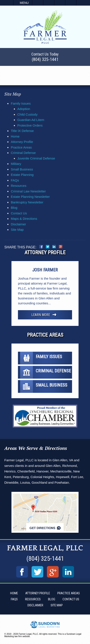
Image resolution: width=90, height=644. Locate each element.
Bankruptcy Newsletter (27, 202)
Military (16, 164)
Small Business (22, 169)
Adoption (24, 109)
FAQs (15, 180)
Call (38, 3)
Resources (19, 186)
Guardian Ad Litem (31, 120)
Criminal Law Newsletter (28, 191)
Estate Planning (22, 175)
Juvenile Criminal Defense (36, 158)
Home (15, 136)
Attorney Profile (22, 142)
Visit (60, 3)
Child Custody (27, 114)
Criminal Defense (23, 153)
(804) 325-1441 (45, 59)
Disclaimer (18, 224)
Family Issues (21, 103)
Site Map (17, 230)
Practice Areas (21, 147)
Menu (24, 3)
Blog (14, 208)
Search (71, 3)
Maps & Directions (24, 219)
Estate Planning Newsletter (30, 197)
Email (49, 3)
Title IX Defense (22, 131)
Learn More (41, 315)
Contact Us (19, 213)
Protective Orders (30, 125)
